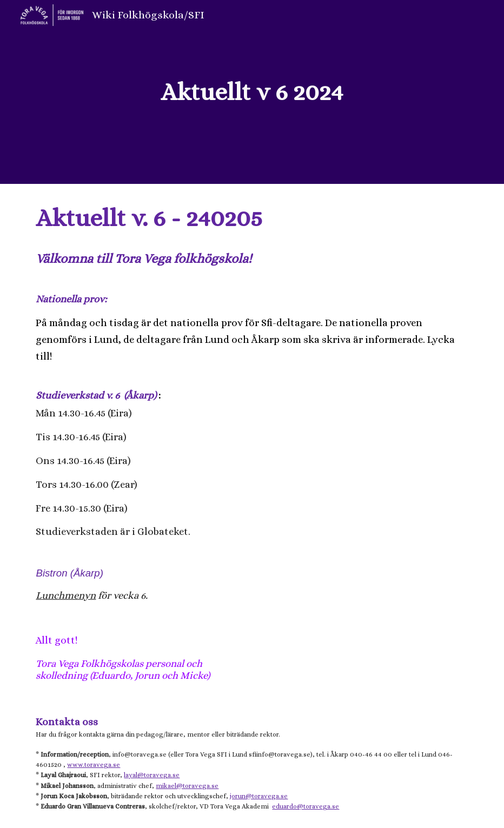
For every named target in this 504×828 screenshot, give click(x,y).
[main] (252, 92)
